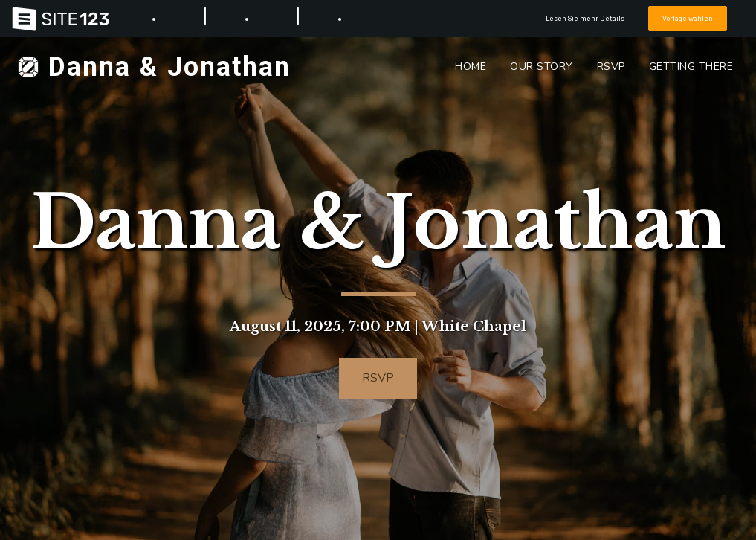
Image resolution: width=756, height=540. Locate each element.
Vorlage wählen (688, 18)
